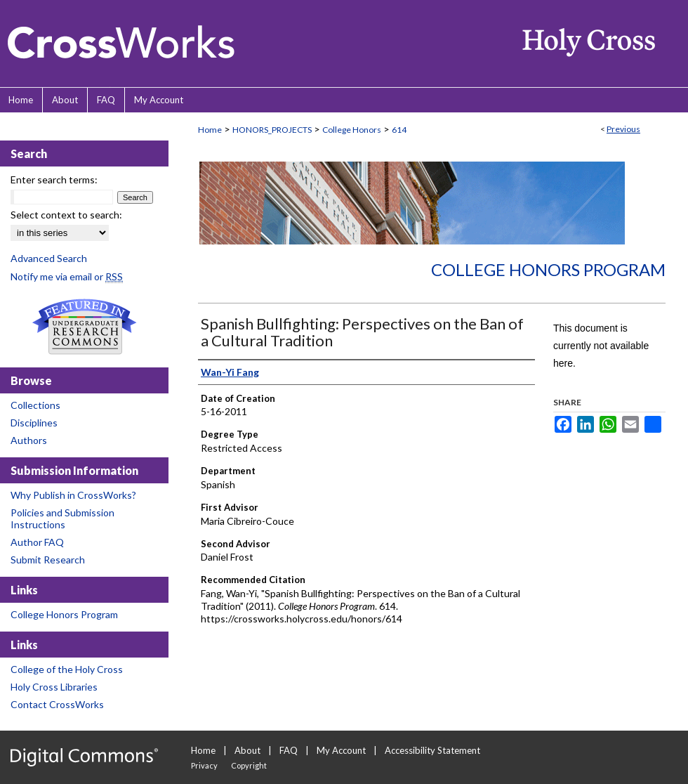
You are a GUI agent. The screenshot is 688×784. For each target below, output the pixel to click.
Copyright (249, 765)
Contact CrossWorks (57, 704)
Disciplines (34, 423)
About (247, 750)
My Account (341, 750)
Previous (623, 129)
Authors (29, 440)
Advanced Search (49, 258)
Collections (35, 405)
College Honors (352, 130)
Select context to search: (66, 215)
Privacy (204, 765)
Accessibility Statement (432, 750)
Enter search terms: (54, 179)
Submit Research (48, 560)
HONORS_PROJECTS (272, 130)
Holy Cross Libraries (54, 687)
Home (210, 130)
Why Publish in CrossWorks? (73, 495)
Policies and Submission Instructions (62, 518)
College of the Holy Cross (67, 669)
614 (399, 130)
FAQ (289, 750)
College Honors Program (548, 269)
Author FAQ (37, 542)
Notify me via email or (67, 276)
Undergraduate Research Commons (84, 327)
